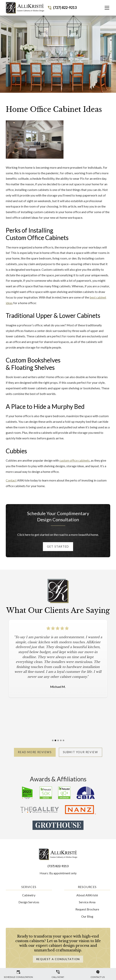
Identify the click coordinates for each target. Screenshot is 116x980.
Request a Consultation (58, 959)
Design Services (29, 902)
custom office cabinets (75, 460)
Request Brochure (87, 909)
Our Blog (87, 916)
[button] (105, 8)
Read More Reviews (35, 752)
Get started (58, 547)
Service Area (87, 902)
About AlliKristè (87, 895)
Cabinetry (29, 895)
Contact (11, 480)
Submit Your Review (81, 752)
